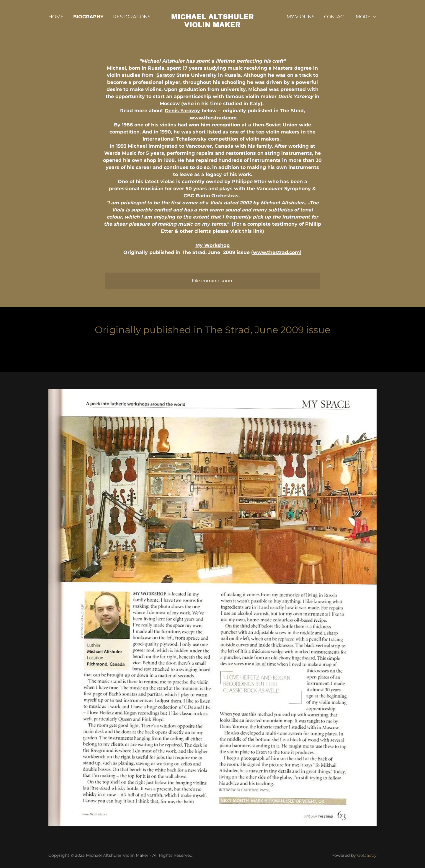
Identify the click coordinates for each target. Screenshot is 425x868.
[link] (213, 26)
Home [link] (56, 17)
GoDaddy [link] (367, 855)
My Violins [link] (301, 17)
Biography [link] (88, 17)
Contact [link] (335, 17)
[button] (366, 17)
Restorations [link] (132, 17)
